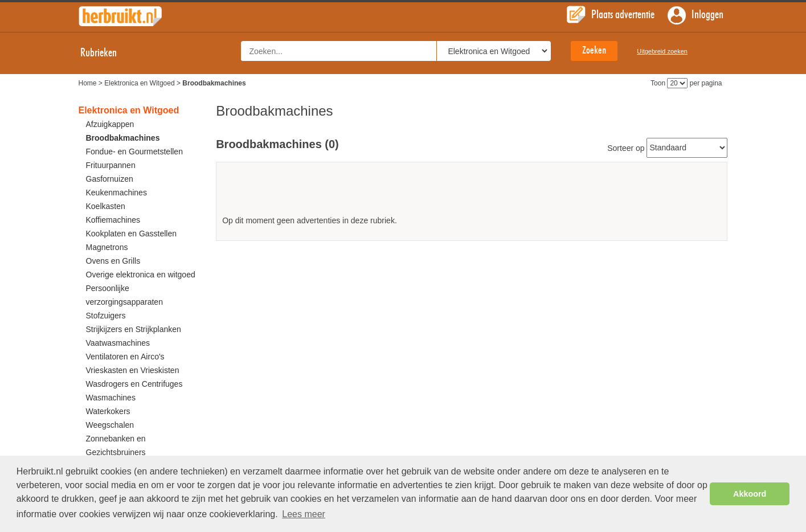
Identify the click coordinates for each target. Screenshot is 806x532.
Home (88, 83)
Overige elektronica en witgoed (141, 275)
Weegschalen (110, 425)
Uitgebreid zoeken (662, 51)
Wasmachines (111, 398)
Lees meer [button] (304, 514)
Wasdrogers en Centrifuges (134, 384)
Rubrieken (109, 53)
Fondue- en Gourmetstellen (134, 152)
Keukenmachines (116, 193)
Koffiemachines (113, 220)
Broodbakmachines (123, 138)
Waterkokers (108, 411)
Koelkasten (106, 206)
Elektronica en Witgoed (139, 83)
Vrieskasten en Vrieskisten (133, 370)
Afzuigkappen (110, 124)
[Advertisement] (472, 193)
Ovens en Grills (113, 261)
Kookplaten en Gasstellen (132, 234)
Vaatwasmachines (118, 343)
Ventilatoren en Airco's (125, 357)
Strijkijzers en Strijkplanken (134, 329)
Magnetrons (107, 247)
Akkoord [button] (750, 494)
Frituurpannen (111, 165)
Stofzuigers (106, 316)
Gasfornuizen (110, 179)
